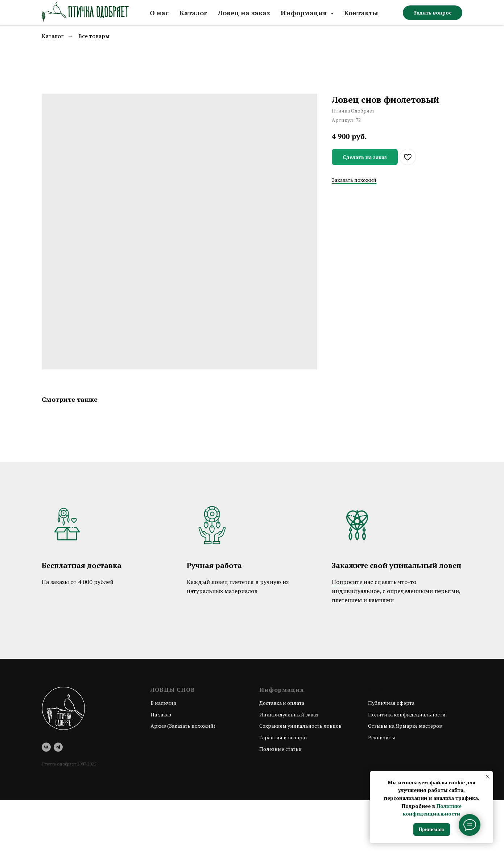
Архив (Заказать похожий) (183, 726)
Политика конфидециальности (407, 714)
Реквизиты (382, 737)
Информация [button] (305, 13)
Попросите (347, 582)
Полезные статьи (280, 749)
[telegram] (58, 747)
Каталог (193, 13)
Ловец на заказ (244, 13)
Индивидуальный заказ (289, 714)
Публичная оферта (391, 703)
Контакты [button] (361, 13)
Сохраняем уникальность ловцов (300, 726)
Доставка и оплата (282, 703)
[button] (433, 13)
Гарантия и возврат (283, 737)
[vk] (46, 747)
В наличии (164, 703)
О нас (159, 13)
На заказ (161, 714)
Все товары (94, 36)
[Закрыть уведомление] (488, 777)
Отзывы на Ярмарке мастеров (405, 726)
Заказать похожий (354, 180)
